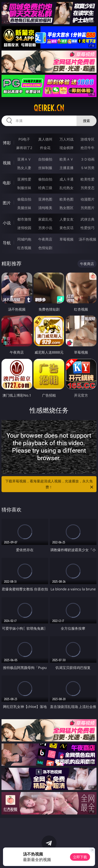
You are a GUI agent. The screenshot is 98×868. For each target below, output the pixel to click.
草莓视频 (66, 239)
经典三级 (45, 188)
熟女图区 (66, 208)
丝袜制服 (45, 168)
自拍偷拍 (45, 159)
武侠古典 (87, 219)
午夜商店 (45, 239)
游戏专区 (87, 139)
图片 (7, 203)
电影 (7, 183)
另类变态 (87, 188)
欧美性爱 (87, 179)
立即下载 (80, 857)
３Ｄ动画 (87, 159)
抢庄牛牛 (87, 148)
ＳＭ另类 (87, 168)
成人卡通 (66, 179)
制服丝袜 (24, 188)
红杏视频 (24, 248)
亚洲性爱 (24, 179)
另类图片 (87, 208)
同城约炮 (24, 239)
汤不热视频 (87, 239)
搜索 (86, 121)
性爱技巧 (87, 228)
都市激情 (24, 219)
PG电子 (24, 139)
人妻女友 (66, 219)
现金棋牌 (66, 148)
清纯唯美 (45, 208)
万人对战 (66, 139)
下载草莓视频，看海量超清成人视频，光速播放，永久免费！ (50, 484)
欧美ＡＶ (66, 159)
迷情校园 (24, 228)
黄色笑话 (66, 228)
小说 (7, 223)
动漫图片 (87, 199)
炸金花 (45, 148)
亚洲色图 (45, 199)
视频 (7, 163)
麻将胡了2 (24, 148)
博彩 (7, 143)
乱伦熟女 (66, 188)
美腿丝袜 (24, 208)
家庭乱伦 (45, 219)
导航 (7, 243)
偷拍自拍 (45, 179)
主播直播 (66, 168)
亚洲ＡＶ (24, 159)
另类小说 (45, 228)
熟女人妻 (24, 168)
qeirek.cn (49, 108)
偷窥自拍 (24, 199)
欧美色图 (66, 199)
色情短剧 (45, 248)
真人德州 (45, 139)
